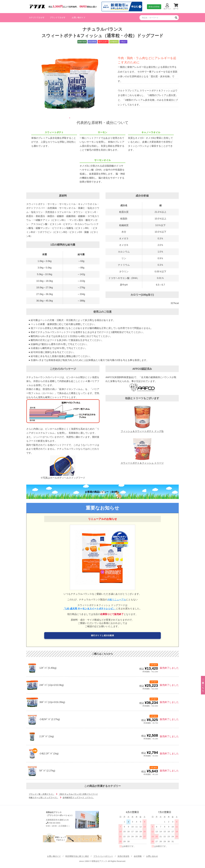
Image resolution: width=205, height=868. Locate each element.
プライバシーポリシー (103, 856)
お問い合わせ (152, 856)
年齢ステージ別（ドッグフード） (43, 797)
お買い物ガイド (79, 17)
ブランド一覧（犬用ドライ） (42, 794)
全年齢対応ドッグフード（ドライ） (78, 797)
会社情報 (138, 856)
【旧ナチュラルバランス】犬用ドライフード (78, 794)
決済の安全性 (123, 856)
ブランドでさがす (58, 17)
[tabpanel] (70, 83)
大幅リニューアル (117, 600)
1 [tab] (70, 118)
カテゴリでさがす (37, 17)
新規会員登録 (154, 7)
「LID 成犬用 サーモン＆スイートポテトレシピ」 (90, 609)
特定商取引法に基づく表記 (77, 856)
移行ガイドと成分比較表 (102, 635)
